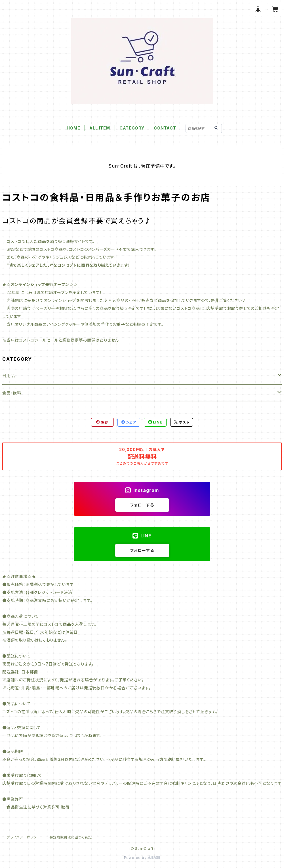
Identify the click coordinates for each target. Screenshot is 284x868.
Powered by (142, 858)
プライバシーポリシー (24, 837)
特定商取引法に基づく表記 (71, 837)
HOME (73, 128)
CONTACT (165, 128)
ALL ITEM (100, 128)
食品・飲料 (12, 393)
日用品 (9, 376)
